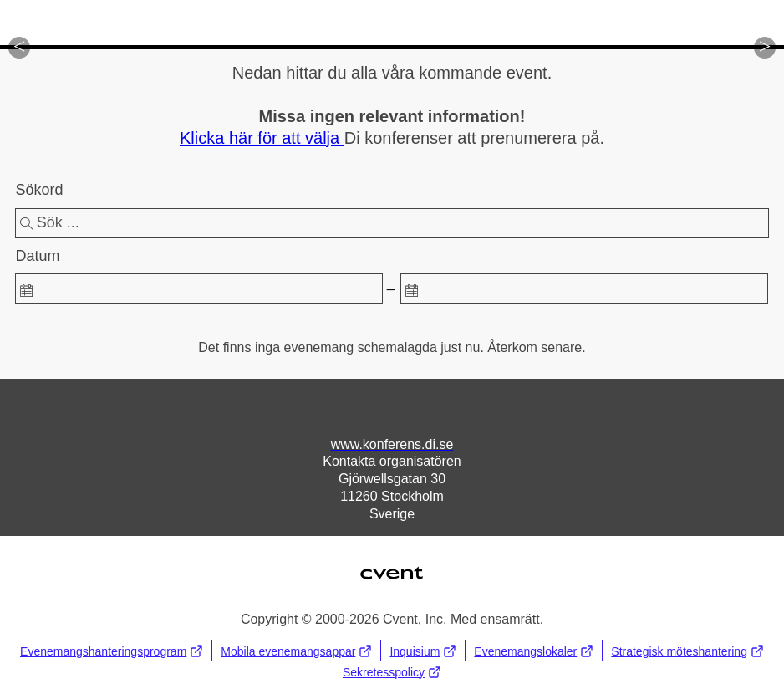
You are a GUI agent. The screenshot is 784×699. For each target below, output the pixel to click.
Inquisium (423, 651)
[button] (19, 48)
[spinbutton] (199, 288)
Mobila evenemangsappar (296, 651)
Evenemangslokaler (534, 651)
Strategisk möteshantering (687, 651)
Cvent (392, 562)
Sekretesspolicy (392, 672)
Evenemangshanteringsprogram (112, 651)
